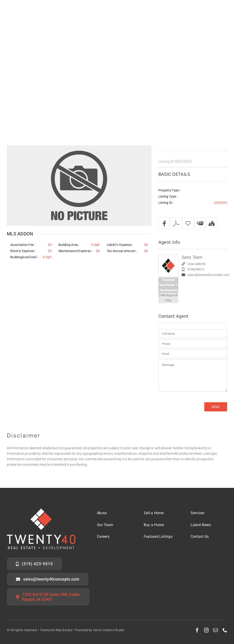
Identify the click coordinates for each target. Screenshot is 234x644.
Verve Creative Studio (109, 630)
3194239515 (196, 269)
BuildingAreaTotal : (24, 257)
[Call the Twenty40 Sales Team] (34, 564)
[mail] (215, 630)
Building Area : (69, 245)
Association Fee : (23, 245)
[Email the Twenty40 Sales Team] (48, 579)
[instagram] (206, 630)
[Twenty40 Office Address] (48, 597)
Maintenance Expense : (75, 251)
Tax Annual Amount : (122, 251)
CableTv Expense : (120, 245)
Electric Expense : (23, 251)
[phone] (225, 630)
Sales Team (192, 257)
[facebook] (197, 630)
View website (196, 264)
